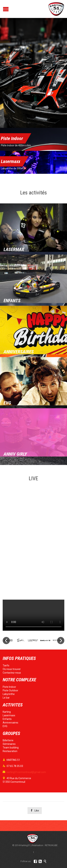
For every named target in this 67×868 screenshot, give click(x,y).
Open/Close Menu (3, 9)
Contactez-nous (12, 673)
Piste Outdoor (10, 690)
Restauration (10, 751)
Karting (7, 712)
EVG (5, 726)
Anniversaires (10, 723)
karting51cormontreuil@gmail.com (24, 772)
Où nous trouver (12, 669)
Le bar (6, 698)
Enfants (7, 719)
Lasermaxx (9, 715)
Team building (11, 748)
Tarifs (6, 665)
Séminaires (9, 744)
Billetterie (8, 740)
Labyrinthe (9, 694)
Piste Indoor (9, 687)
